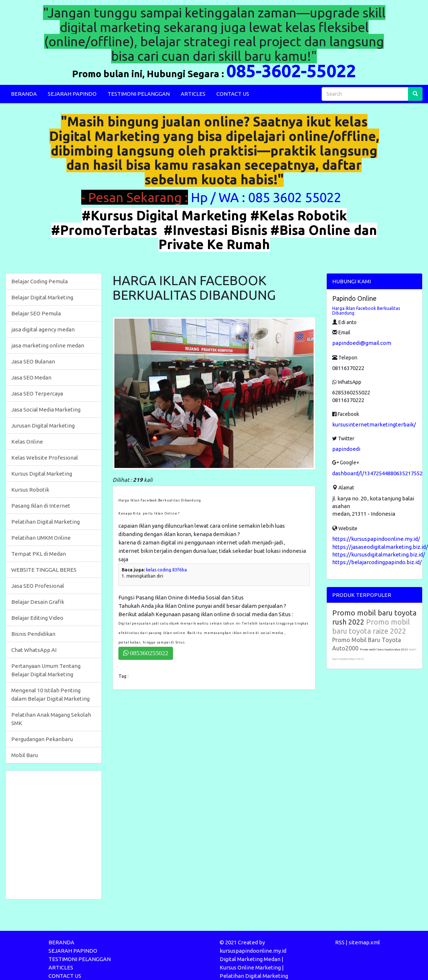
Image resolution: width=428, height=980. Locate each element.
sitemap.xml (364, 942)
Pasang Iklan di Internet (41, 506)
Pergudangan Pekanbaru (42, 739)
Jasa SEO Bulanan (33, 361)
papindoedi (346, 449)
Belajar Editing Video (37, 618)
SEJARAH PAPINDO (72, 94)
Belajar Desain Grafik (38, 602)
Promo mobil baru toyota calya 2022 (384, 650)
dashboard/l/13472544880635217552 (377, 473)
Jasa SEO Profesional (38, 586)
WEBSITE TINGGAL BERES (44, 570)
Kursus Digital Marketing (42, 474)
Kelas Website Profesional (45, 458)
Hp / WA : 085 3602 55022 (268, 197)
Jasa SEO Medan (31, 377)
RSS (340, 942)
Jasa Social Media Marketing (46, 410)
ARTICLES (193, 94)
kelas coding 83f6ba (166, 570)
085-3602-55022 (291, 71)
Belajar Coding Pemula (40, 281)
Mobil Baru (25, 755)
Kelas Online (27, 442)
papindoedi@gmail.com (362, 343)
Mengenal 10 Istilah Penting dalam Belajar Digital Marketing (50, 694)
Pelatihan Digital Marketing (46, 522)
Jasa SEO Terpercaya (37, 393)
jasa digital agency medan (43, 329)
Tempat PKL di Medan (39, 554)
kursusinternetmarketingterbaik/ (374, 424)
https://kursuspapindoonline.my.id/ (376, 539)
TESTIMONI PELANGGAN (139, 94)
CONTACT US (233, 94)
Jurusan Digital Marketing (43, 426)
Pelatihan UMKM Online (41, 538)
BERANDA (24, 94)
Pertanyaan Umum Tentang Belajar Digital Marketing (46, 670)
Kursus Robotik (30, 490)
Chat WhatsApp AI (34, 650)
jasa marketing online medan (48, 345)
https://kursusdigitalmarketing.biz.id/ (379, 554)
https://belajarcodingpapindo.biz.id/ (377, 562)
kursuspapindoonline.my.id (253, 951)
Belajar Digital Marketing (42, 297)
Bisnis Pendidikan (33, 634)
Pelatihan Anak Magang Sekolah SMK (51, 719)
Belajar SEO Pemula (36, 313)
